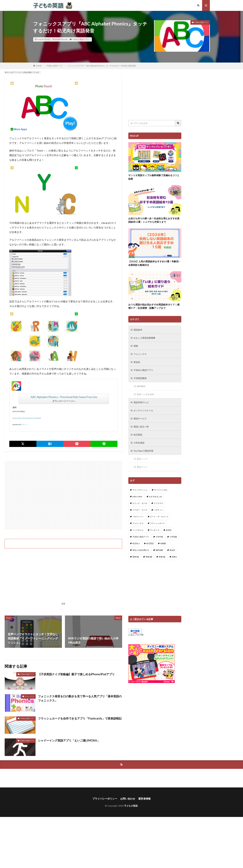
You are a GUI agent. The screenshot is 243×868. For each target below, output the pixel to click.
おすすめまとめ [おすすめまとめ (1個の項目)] (155, 497)
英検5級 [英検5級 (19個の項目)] (162, 557)
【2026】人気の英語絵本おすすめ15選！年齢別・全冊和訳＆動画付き (155, 263)
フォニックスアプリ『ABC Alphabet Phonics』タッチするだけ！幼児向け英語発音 (102, 66)
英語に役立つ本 (141, 427)
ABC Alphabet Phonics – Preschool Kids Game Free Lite (64, 397)
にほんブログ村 (136, 635)
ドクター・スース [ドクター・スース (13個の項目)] (140, 510)
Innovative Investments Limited (27, 418)
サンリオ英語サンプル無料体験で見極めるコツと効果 (154, 177)
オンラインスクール (143, 410)
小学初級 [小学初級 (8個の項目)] (173, 537)
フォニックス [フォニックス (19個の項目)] (138, 523)
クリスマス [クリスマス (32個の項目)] (158, 503)
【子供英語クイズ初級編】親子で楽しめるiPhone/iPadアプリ (76, 674)
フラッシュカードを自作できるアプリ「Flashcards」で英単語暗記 (80, 718)
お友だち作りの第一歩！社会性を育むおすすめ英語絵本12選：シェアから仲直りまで (154, 220)
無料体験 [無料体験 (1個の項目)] (159, 550)
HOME (39, 66)
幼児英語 (138, 435)
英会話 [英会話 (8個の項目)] (172, 550)
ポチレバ (24, 424)
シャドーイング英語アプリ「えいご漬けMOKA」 (69, 740)
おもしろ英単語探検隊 (144, 338)
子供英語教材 (140, 378)
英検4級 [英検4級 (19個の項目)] (149, 557)
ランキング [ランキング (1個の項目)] (155, 530)
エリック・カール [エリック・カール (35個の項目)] (140, 503)
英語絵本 (138, 330)
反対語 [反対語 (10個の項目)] (169, 530)
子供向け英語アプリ (80, 39)
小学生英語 (139, 443)
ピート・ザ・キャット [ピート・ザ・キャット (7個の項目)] (159, 517)
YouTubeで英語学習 (143, 451)
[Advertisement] (63, 495)
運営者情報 (144, 799)
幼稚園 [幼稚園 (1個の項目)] (163, 543)
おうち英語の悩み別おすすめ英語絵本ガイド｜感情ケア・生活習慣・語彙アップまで (154, 306)
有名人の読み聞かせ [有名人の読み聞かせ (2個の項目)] (141, 550)
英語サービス (140, 418)
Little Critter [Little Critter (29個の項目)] (137, 497)
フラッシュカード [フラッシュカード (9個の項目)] (157, 523)
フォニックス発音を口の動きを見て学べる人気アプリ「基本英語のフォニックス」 (80, 698)
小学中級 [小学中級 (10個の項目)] (159, 537)
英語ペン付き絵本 (145, 394)
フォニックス (29, 696)
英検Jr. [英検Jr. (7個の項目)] (175, 557)
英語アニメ (142, 467)
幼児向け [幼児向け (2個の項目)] (136, 543)
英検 (136, 346)
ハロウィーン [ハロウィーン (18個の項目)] (138, 517)
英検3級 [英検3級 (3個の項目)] (136, 557)
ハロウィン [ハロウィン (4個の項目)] (158, 510)
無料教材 (141, 386)
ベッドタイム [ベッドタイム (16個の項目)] (138, 530)
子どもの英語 (131, 806)
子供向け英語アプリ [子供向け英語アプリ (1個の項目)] (141, 537)
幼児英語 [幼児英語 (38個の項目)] (150, 543)
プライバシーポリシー (105, 799)
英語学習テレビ (141, 402)
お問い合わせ (128, 799)
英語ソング (142, 459)
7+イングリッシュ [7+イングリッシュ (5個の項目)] (140, 490)
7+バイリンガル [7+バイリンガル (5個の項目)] (161, 490)
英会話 (137, 362)
